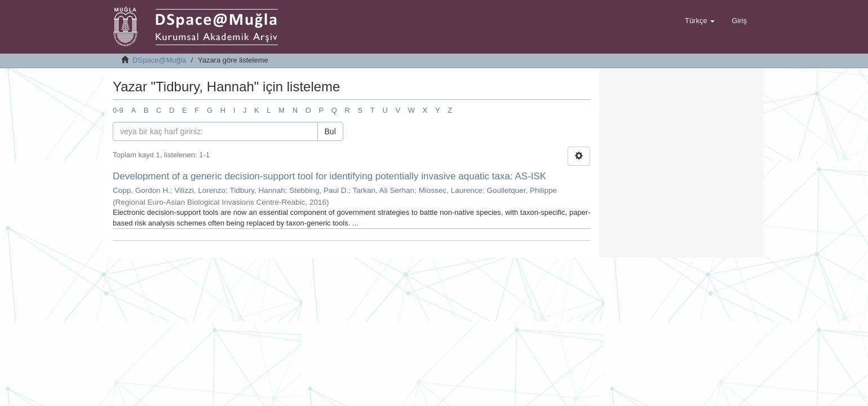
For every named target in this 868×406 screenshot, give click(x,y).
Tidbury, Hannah (257, 190)
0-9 (118, 110)
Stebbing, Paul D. (319, 190)
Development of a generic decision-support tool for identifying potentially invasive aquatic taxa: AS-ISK (329, 176)
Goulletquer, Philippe (522, 190)
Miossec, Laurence (451, 190)
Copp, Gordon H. (141, 190)
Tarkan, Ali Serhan (384, 190)
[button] (700, 21)
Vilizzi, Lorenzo (200, 190)
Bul (330, 131)
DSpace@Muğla (159, 60)
